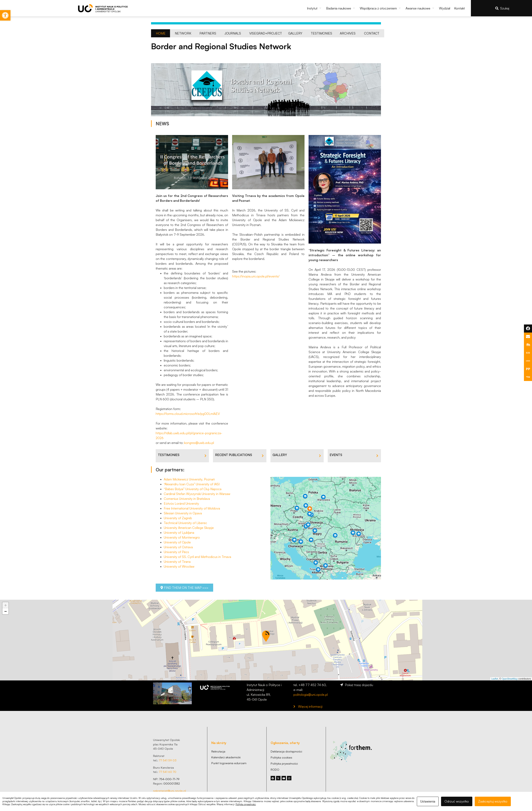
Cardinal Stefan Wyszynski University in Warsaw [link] (197, 494)
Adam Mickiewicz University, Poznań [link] (189, 479)
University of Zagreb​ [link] (178, 518)
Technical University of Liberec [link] (185, 523)
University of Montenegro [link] (182, 537)
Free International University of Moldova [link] (192, 508)
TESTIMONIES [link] (169, 455)
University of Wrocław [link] (179, 566)
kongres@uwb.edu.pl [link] (199, 443)
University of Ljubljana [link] (179, 533)
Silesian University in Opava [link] (183, 513)
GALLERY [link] (280, 455)
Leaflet (495, 679)
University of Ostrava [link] (178, 547)
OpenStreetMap (510, 679)
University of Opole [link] (177, 542)
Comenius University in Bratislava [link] (187, 499)
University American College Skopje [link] (189, 528)
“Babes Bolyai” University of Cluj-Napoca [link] (193, 489)
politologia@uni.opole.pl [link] (311, 695)
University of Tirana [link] (177, 562)
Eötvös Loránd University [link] (181, 503)
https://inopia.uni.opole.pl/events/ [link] (256, 276)
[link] (5, 15)
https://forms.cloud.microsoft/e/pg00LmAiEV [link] (188, 414)
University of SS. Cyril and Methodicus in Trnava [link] (197, 557)
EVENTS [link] (336, 455)
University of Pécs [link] (176, 552)
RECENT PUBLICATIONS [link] (234, 455)
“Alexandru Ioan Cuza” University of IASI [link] (192, 484)
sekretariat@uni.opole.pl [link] (170, 791)
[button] (315, 8)
